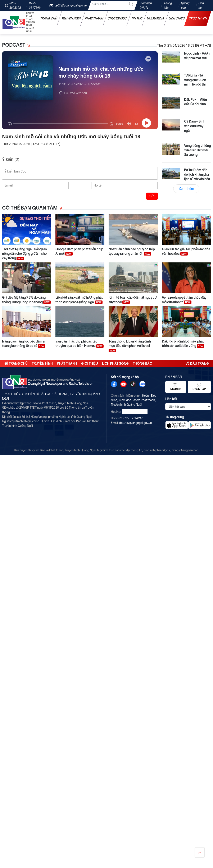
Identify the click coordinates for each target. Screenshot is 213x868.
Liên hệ (201, 6)
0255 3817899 (35, 6)
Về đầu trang (197, 363)
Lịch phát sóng (115, 363)
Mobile (176, 387)
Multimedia (156, 18)
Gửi (152, 196)
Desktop (199, 387)
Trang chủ (49, 18)
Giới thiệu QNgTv (146, 6)
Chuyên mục (117, 18)
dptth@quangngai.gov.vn (71, 6)
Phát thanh (94, 18)
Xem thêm (186, 189)
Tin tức (137, 18)
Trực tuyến (198, 18)
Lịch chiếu (177, 18)
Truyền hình (71, 18)
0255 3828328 (15, 6)
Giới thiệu (90, 363)
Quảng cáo (185, 6)
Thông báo (168, 6)
